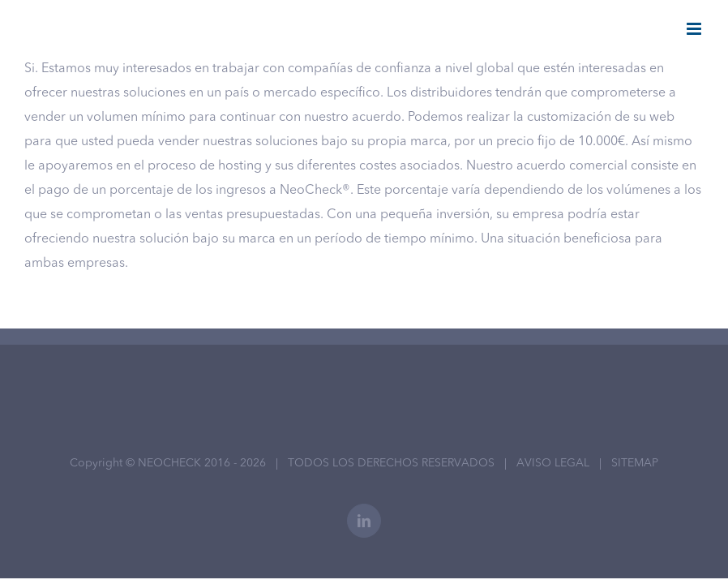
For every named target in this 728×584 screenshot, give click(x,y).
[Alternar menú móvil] (695, 29)
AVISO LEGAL (553, 463)
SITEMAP (635, 463)
